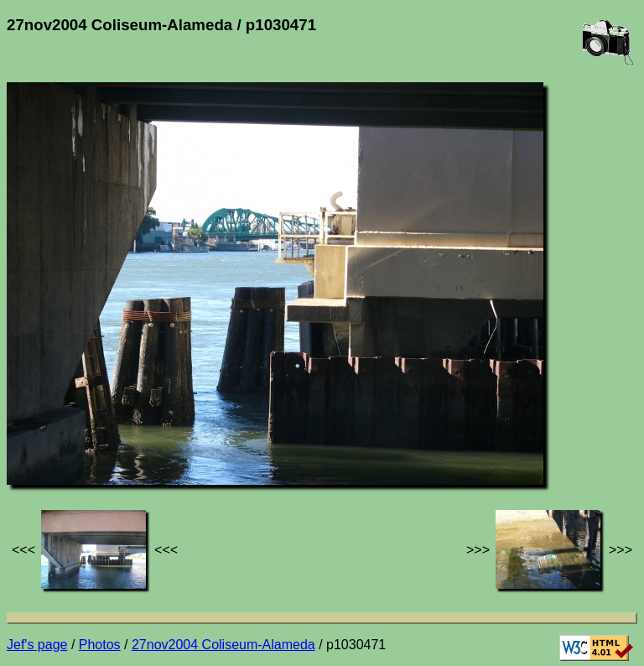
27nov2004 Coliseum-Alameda (223, 645)
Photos (100, 645)
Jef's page (37, 645)
